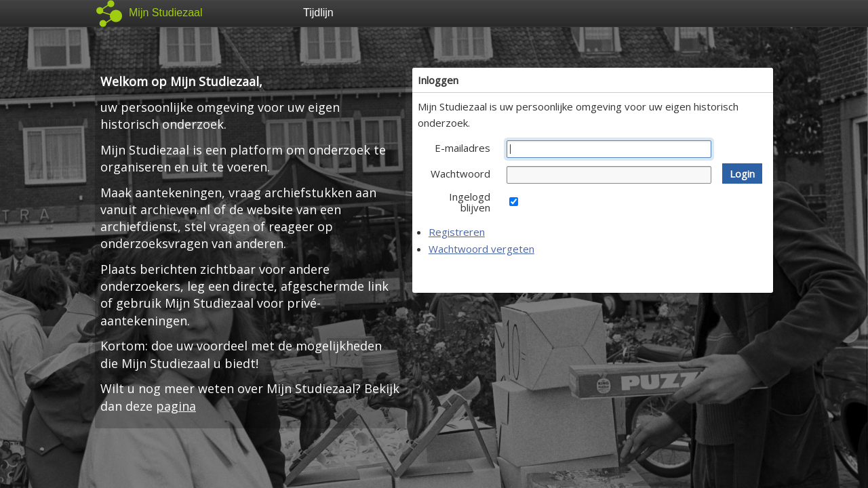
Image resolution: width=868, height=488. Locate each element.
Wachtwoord (460, 174)
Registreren (457, 232)
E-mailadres (462, 148)
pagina (176, 406)
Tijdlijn (318, 13)
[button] (742, 174)
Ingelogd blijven (470, 202)
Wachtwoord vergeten (481, 249)
